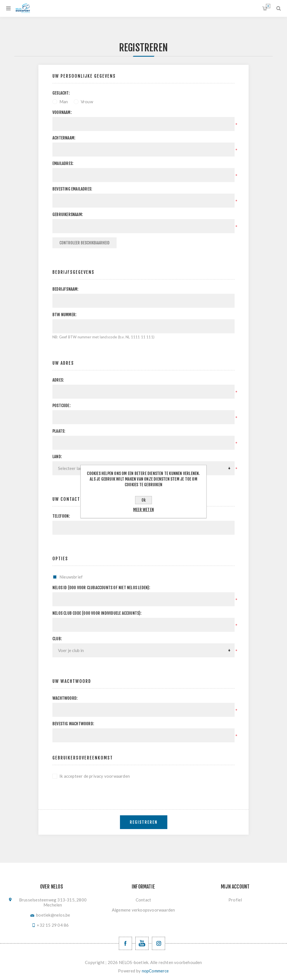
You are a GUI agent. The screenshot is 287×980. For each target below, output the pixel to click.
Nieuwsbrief (71, 577)
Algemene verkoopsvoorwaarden (143, 910)
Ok (144, 500)
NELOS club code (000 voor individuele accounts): (97, 613)
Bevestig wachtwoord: (73, 724)
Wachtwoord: (65, 698)
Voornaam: (62, 112)
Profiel (235, 900)
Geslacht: (61, 93)
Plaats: (59, 431)
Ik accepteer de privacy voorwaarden (95, 776)
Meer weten (143, 510)
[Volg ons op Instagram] (158, 943)
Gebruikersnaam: (68, 214)
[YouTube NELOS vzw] (142, 943)
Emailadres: (63, 163)
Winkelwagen (268, 6)
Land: (57, 457)
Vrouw (87, 102)
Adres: (58, 380)
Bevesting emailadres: (72, 189)
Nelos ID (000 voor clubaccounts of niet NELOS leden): (101, 588)
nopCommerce (155, 971)
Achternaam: (64, 138)
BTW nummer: (64, 315)
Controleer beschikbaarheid (85, 243)
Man (64, 102)
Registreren (144, 822)
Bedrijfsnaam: (66, 289)
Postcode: (62, 406)
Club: (57, 639)
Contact (143, 900)
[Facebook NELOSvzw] (125, 943)
